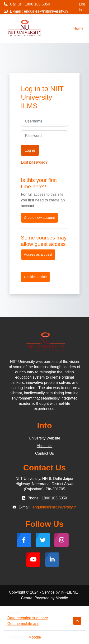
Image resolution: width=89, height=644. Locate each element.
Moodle (35, 637)
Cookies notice (35, 277)
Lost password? (34, 162)
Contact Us (44, 453)
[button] (77, 621)
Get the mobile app (23, 624)
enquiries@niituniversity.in (46, 11)
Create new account (39, 218)
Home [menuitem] (78, 28)
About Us (45, 446)
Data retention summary (28, 618)
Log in (82, 7)
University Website (44, 438)
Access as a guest (38, 254)
